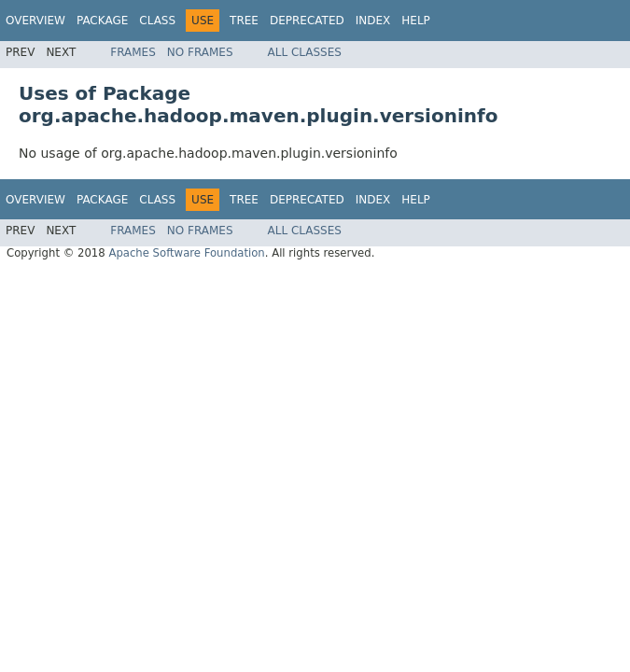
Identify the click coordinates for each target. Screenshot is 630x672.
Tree (244, 21)
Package (102, 21)
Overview (35, 21)
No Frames (200, 52)
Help (416, 21)
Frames (133, 52)
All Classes (305, 52)
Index (373, 21)
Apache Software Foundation (186, 253)
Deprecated (307, 21)
